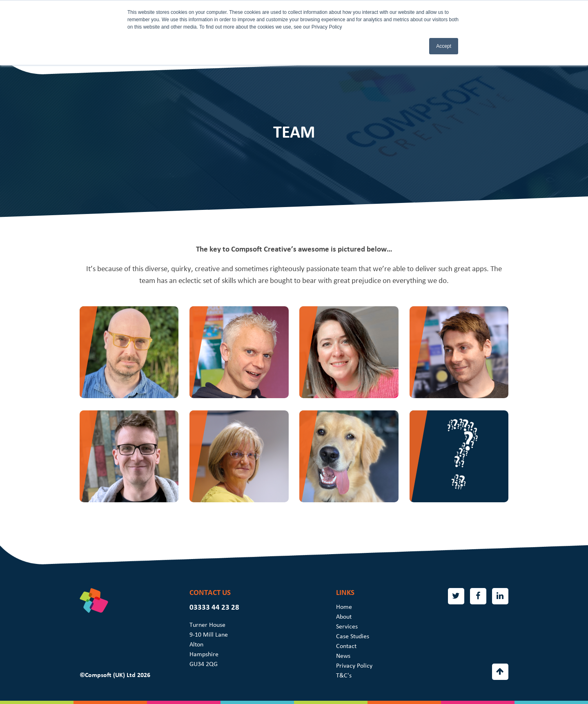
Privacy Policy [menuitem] (354, 666)
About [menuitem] (344, 617)
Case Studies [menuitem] (353, 636)
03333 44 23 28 (214, 607)
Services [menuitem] (347, 626)
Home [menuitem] (344, 607)
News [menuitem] (343, 656)
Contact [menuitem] (346, 646)
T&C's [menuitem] (344, 675)
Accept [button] (444, 46)
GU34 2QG (204, 664)
